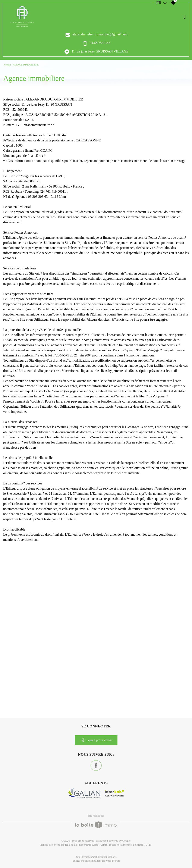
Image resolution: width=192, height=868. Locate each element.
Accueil (7, 65)
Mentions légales (63, 845)
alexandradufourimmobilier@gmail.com (100, 34)
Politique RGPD (142, 845)
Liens (95, 845)
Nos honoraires (83, 845)
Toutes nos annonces (120, 845)
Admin (104, 845)
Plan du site (46, 845)
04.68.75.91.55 (100, 43)
